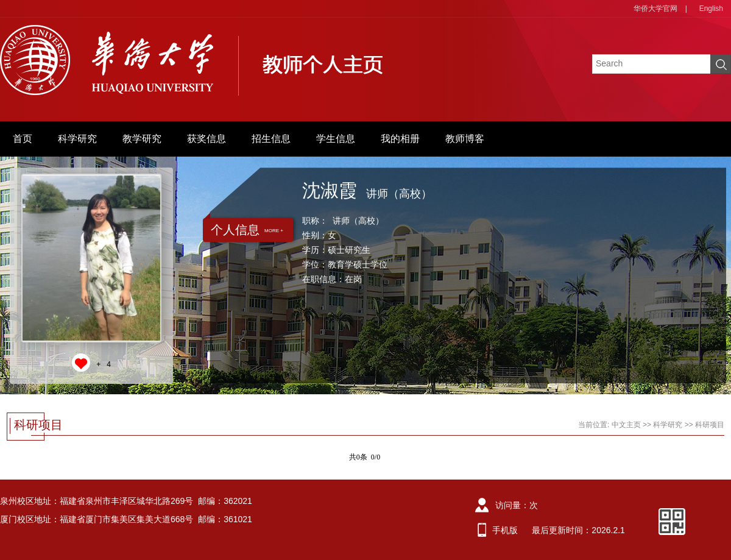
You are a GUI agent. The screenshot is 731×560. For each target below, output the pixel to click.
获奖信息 (207, 139)
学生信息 (336, 139)
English (711, 9)
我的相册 (400, 139)
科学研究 (77, 139)
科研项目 (710, 425)
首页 (23, 139)
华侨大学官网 (655, 9)
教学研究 (142, 139)
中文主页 (626, 425)
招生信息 (271, 139)
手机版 (505, 530)
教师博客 (465, 139)
